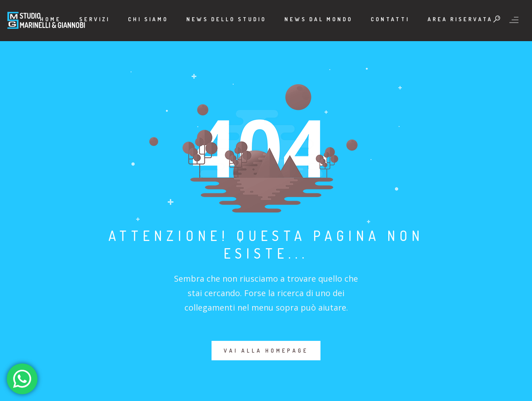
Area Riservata (460, 19)
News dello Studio (226, 19)
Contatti (390, 19)
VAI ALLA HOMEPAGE (266, 351)
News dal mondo (318, 19)
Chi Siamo (148, 19)
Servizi (94, 19)
